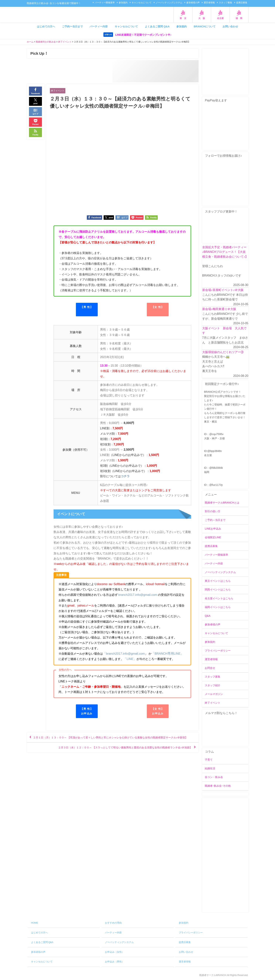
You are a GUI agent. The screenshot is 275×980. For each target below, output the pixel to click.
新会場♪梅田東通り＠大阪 (219, 309)
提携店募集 (242, 3)
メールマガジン (214, 694)
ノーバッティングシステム (169, 3)
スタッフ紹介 (213, 686)
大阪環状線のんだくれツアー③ (223, 352)
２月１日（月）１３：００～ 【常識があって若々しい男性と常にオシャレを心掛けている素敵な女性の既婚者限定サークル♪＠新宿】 (112, 740)
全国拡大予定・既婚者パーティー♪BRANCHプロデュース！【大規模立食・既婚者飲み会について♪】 (225, 252)
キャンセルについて (142, 3)
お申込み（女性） (115, 952)
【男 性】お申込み (87, 711)
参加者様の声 (193, 3)
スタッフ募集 (226, 3)
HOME (35, 923)
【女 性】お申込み (158, 711)
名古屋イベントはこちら (219, 598)
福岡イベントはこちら (218, 607)
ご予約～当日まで (215, 520)
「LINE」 (127, 659)
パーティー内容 (99, 26)
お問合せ (210, 668)
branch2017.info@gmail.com (137, 595)
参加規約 (123, 3)
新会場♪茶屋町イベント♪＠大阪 (223, 290)
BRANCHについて (205, 26)
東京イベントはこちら (218, 581)
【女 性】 (158, 307)
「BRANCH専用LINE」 (165, 654)
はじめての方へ (46, 26)
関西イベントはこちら (218, 590)
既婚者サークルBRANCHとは (222, 503)
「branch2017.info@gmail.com (123, 654)
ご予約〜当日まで (72, 26)
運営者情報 (209, 3)
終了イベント (58, 91)
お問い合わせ (230, 26)
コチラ (125, 477)
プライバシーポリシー (218, 651)
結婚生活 (210, 769)
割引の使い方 (213, 511)
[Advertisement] (225, 855)
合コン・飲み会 (214, 777)
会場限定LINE (213, 538)
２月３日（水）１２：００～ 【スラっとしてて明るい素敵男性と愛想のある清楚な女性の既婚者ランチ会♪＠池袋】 (115, 754)
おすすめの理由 (113, 923)
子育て (209, 760)
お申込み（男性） (115, 962)
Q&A (208, 616)
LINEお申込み (213, 529)
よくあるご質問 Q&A (157, 26)
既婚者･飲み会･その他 (218, 786)
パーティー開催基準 (105, 3)
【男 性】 (87, 307)
